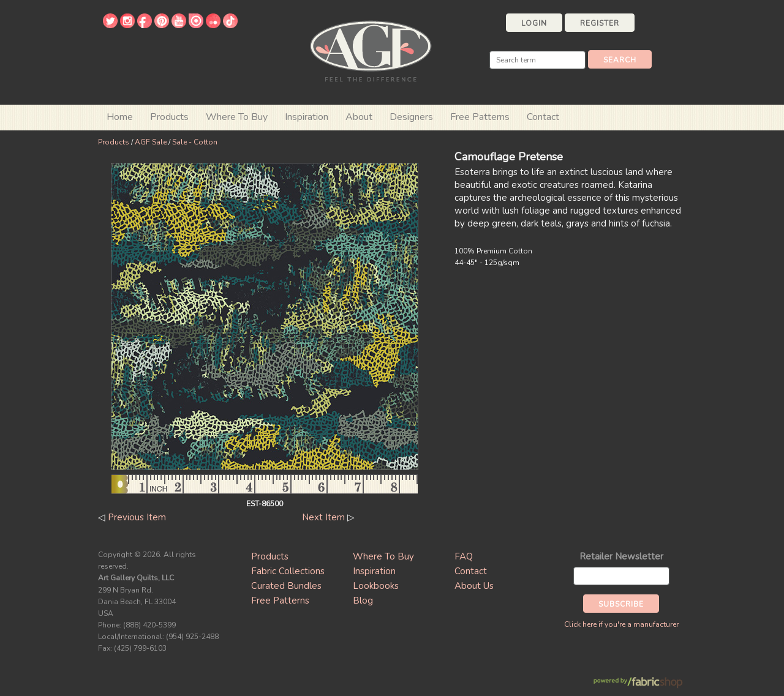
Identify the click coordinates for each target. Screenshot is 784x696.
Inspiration (307, 117)
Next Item (323, 517)
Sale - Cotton (195, 142)
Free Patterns (480, 117)
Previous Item (137, 517)
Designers (411, 117)
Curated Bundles (286, 586)
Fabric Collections (288, 571)
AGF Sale (151, 142)
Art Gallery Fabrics (371, 50)
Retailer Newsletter (621, 556)
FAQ (464, 556)
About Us (474, 586)
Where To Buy (383, 556)
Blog (363, 601)
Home (120, 117)
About (359, 117)
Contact (543, 117)
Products (114, 142)
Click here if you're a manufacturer (621, 624)
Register (600, 23)
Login (534, 23)
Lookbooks (376, 586)
